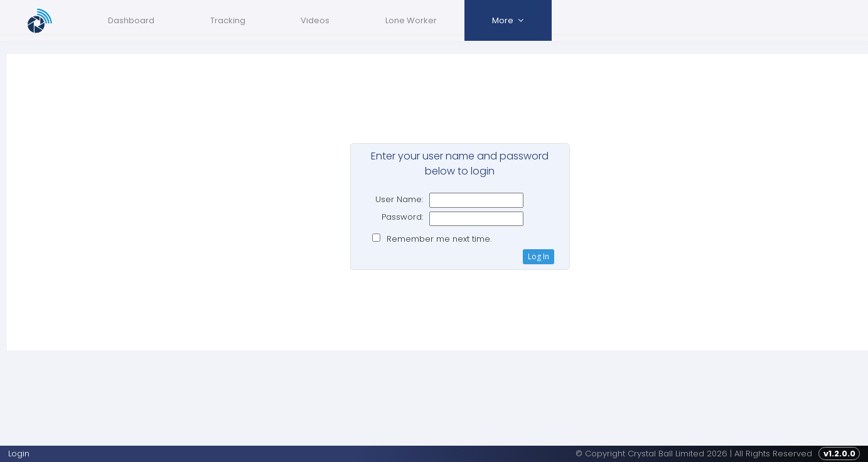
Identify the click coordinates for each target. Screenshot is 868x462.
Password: (400, 217)
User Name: (397, 199)
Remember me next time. (436, 239)
